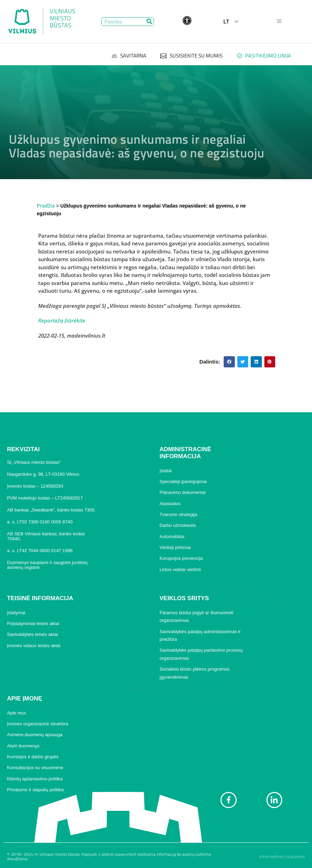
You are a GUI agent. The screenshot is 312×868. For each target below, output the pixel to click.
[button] (229, 362)
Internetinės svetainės (282, 856)
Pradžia (46, 206)
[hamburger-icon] (279, 21)
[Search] (149, 22)
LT (226, 21)
